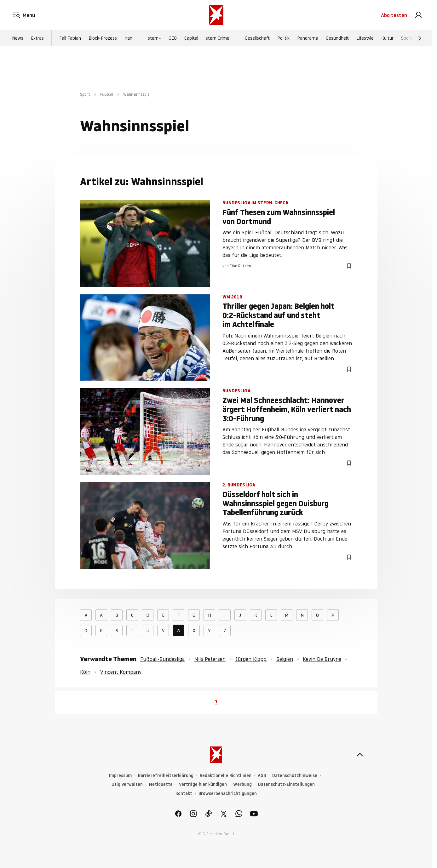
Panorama (308, 38)
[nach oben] (360, 755)
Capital (191, 38)
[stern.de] (216, 15)
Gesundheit (337, 38)
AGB (262, 776)
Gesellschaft (257, 38)
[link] (418, 15)
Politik (283, 38)
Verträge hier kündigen (203, 784)
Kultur (387, 38)
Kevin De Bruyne (322, 659)
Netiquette (161, 784)
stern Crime (218, 38)
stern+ (154, 38)
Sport (407, 38)
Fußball (107, 94)
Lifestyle (365, 38)
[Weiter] (420, 38)
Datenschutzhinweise (295, 776)
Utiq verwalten (127, 784)
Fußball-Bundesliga (162, 659)
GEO (173, 38)
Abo (394, 15)
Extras (37, 38)
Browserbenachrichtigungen (228, 794)
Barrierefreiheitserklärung (166, 776)
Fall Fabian (70, 38)
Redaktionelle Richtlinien (226, 776)
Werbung (242, 784)
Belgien (285, 659)
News (18, 38)
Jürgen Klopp (251, 659)
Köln (85, 672)
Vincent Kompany (121, 672)
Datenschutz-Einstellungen (286, 784)
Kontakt (184, 794)
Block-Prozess (103, 38)
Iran (128, 38)
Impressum (120, 776)
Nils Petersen (210, 659)
